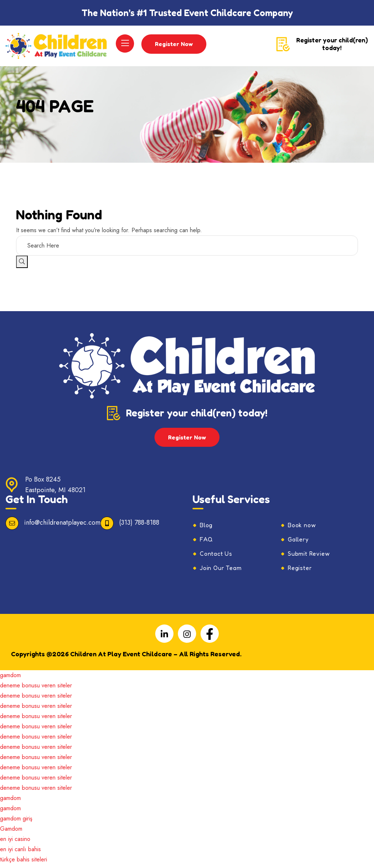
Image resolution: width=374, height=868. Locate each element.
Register (300, 571)
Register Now (175, 45)
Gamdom (11, 832)
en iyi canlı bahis (20, 852)
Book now (302, 528)
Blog (206, 528)
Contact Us (216, 557)
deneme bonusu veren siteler (36, 689)
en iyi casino (15, 842)
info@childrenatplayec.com (62, 526)
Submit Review (309, 557)
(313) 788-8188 (139, 526)
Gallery (298, 543)
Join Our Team (221, 571)
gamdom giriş (16, 822)
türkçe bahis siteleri (24, 863)
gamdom (10, 678)
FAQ (206, 543)
